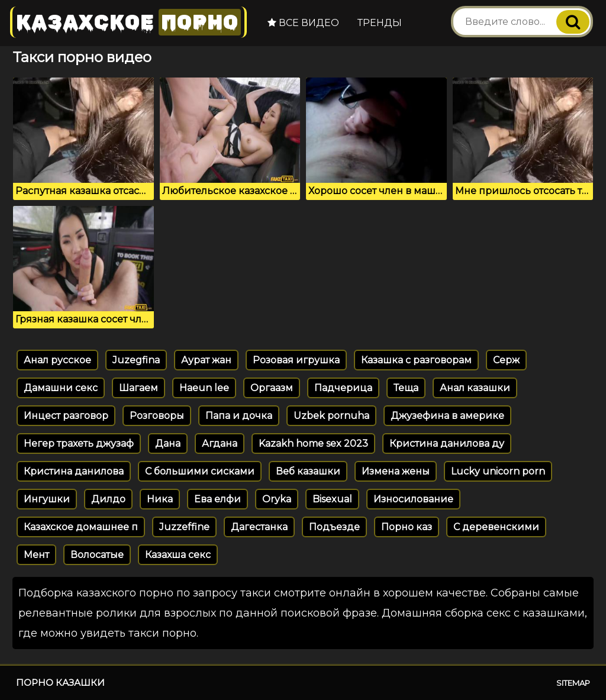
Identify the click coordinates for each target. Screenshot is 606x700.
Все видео (303, 23)
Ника (160, 499)
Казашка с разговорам (416, 360)
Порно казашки (60, 683)
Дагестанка (259, 527)
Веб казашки (308, 471)
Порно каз (407, 527)
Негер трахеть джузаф (79, 443)
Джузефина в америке (447, 416)
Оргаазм (272, 388)
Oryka (277, 499)
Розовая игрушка (296, 360)
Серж (506, 360)
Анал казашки (475, 388)
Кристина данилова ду (447, 443)
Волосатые (97, 555)
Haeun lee (204, 388)
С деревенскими (496, 527)
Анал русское (57, 360)
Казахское (128, 22)
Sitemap (573, 683)
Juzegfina (136, 360)
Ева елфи (217, 499)
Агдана (220, 443)
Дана (168, 443)
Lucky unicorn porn (498, 471)
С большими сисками (200, 471)
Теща (406, 388)
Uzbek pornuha (331, 416)
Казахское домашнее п (81, 527)
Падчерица (343, 388)
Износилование (413, 499)
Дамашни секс (61, 388)
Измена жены (396, 471)
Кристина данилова (74, 471)
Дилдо (108, 499)
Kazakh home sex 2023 (313, 443)
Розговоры (157, 416)
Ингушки (47, 499)
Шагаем (138, 388)
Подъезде (334, 527)
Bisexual (332, 499)
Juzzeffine (184, 527)
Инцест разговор (66, 416)
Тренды (380, 23)
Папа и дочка (239, 416)
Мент (36, 555)
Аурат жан (206, 360)
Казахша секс (178, 555)
